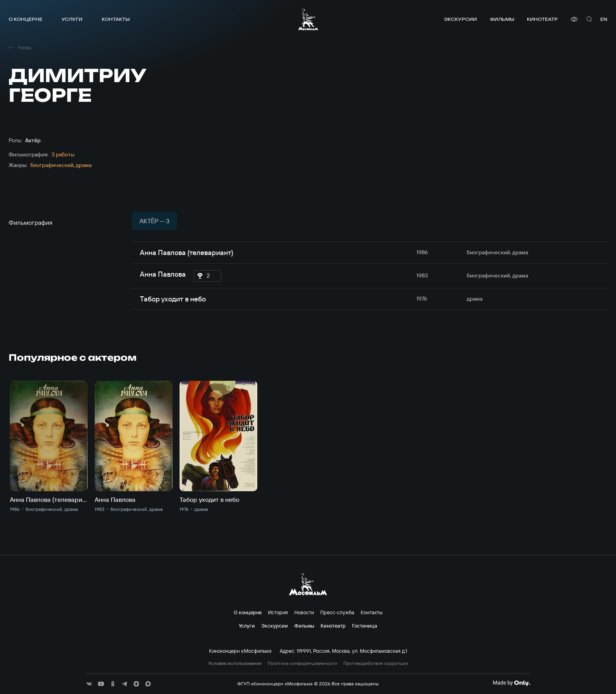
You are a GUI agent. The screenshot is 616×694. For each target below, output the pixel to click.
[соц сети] (89, 684)
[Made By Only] (511, 683)
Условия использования (235, 663)
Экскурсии (460, 19)
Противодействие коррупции (376, 663)
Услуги (72, 19)
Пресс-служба (337, 612)
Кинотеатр (542, 19)
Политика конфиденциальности (302, 663)
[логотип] (308, 19)
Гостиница (365, 626)
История (278, 612)
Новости (304, 612)
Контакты (116, 19)
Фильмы (502, 19)
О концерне (26, 19)
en (604, 19)
